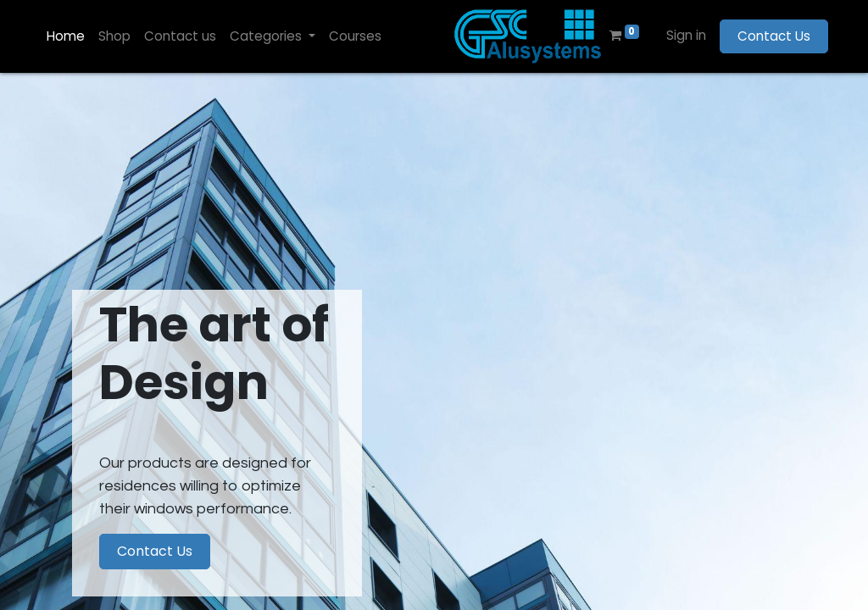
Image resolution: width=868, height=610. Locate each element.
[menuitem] (66, 37)
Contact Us (774, 36)
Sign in (686, 35)
